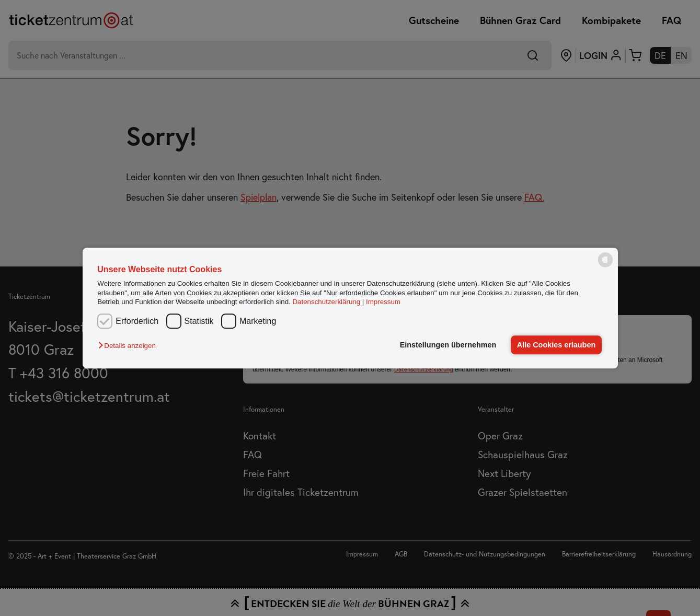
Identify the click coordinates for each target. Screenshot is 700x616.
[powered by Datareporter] (605, 266)
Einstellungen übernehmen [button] (448, 345)
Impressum (383, 302)
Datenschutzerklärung (326, 302)
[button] (129, 346)
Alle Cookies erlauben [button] (556, 345)
